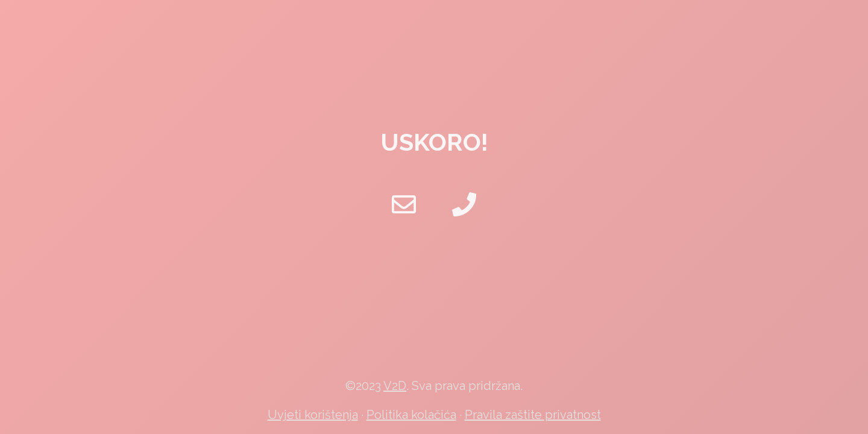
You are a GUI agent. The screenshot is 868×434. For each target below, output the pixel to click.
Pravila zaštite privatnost (533, 415)
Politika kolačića (411, 415)
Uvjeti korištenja (313, 415)
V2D (395, 386)
